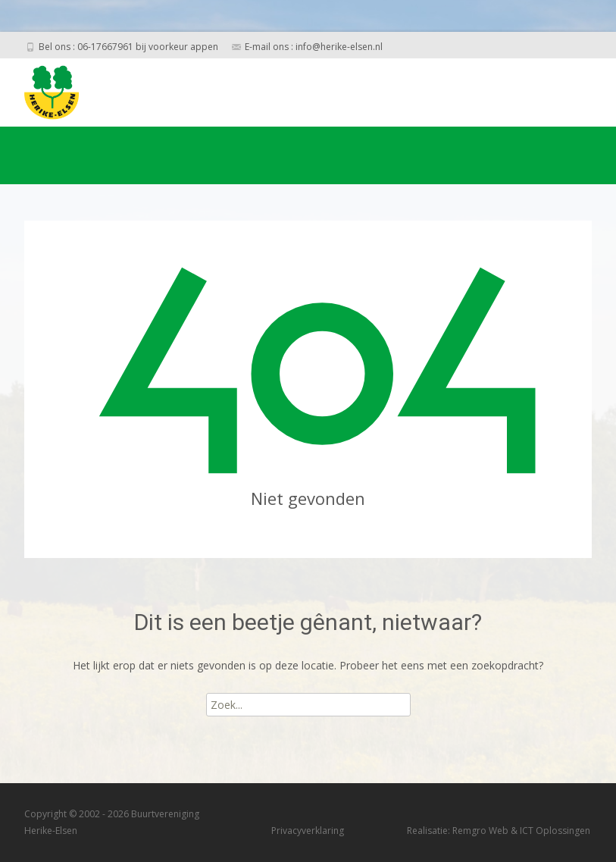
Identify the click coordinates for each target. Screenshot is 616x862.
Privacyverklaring (308, 831)
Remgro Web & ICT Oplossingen (521, 831)
